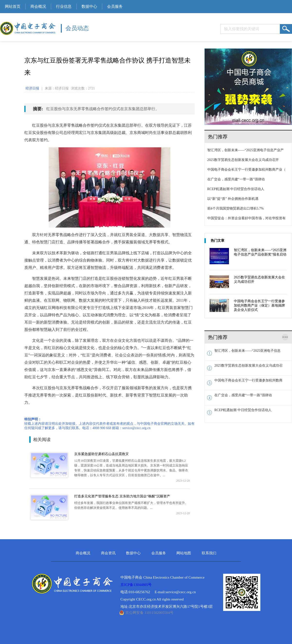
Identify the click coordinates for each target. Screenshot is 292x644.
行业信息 (64, 6)
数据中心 (89, 6)
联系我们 (209, 553)
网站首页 (13, 6)
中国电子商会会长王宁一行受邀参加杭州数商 (245, 382)
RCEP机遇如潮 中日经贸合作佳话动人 (234, 189)
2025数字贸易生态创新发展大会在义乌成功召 (245, 367)
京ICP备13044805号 (136, 585)
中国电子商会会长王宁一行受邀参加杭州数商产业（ (245, 170)
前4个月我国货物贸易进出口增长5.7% (234, 208)
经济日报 (32, 88)
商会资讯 (108, 553)
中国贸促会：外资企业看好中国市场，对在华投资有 (245, 218)
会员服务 (115, 6)
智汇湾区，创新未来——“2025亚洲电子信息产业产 (244, 150)
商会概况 (38, 6)
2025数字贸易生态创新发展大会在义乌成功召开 (242, 160)
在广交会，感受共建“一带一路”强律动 (235, 179)
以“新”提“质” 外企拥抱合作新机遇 (232, 199)
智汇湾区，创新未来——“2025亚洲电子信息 (244, 352)
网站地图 (184, 553)
